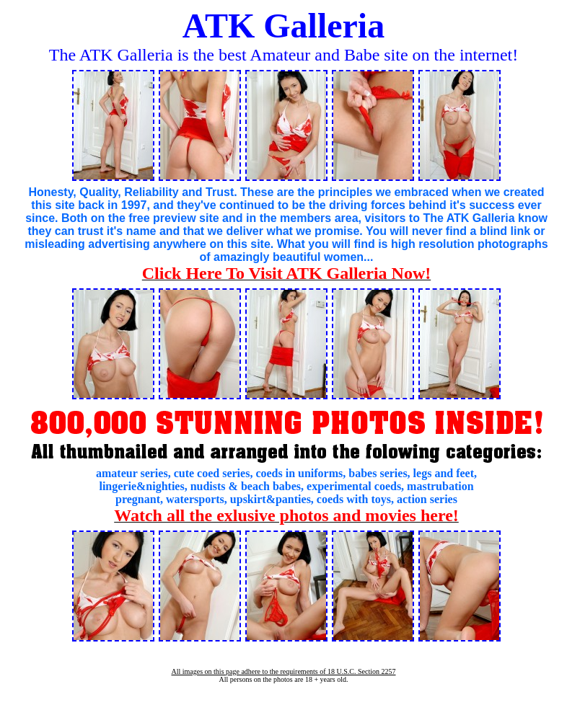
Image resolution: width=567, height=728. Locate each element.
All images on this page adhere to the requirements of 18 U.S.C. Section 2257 (283, 671)
